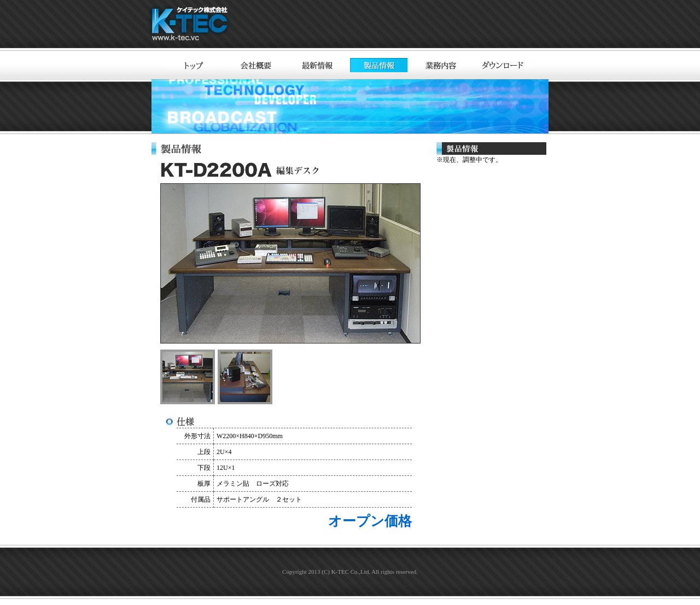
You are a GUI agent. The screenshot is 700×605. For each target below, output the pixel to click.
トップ (195, 65)
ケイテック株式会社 (191, 25)
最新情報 (318, 65)
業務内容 (440, 65)
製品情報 (379, 65)
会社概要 (256, 65)
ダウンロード (501, 65)
